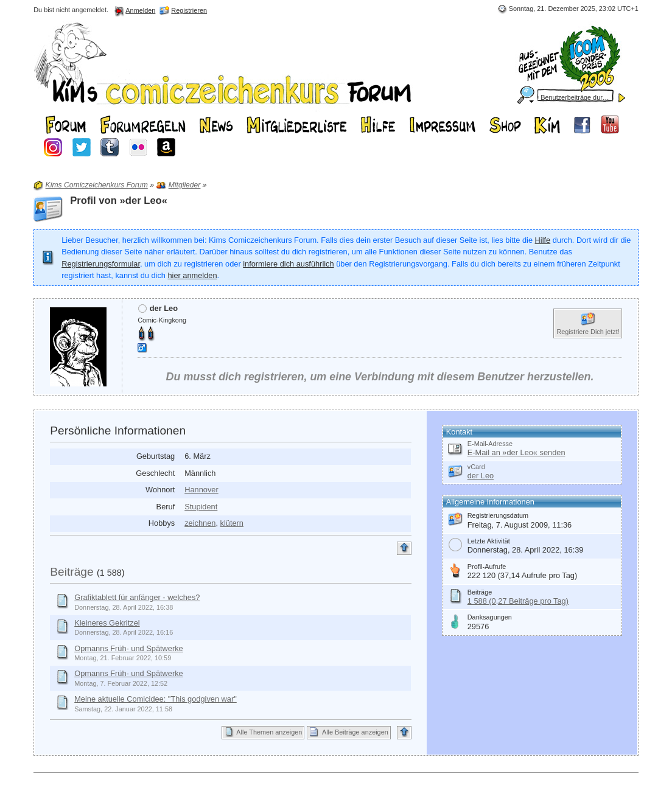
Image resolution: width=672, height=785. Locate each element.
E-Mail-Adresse (490, 444)
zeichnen (200, 523)
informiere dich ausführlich (288, 264)
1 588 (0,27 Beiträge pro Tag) (518, 601)
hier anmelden (192, 275)
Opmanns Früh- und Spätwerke (129, 648)
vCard (476, 467)
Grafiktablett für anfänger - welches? (137, 597)
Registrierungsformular (101, 264)
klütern (232, 523)
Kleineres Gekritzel (107, 623)
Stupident (201, 507)
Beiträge (72, 572)
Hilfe (543, 240)
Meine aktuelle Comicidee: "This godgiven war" (156, 699)
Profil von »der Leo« (119, 201)
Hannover (201, 490)
